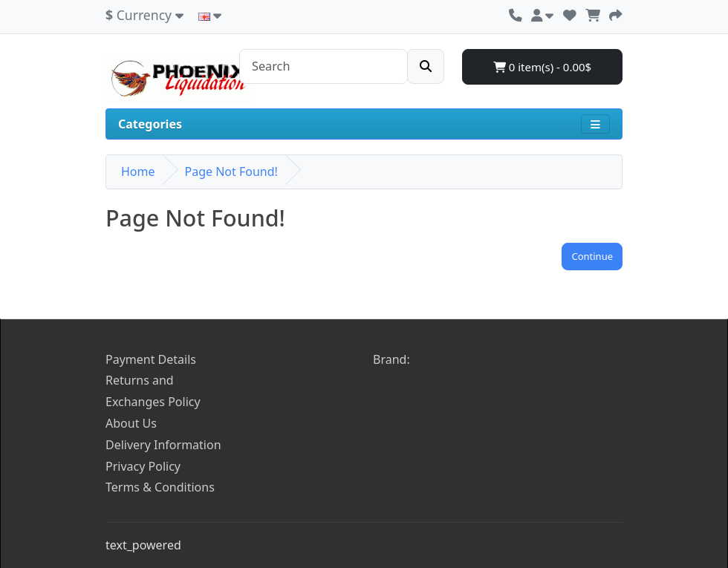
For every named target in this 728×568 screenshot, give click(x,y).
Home (138, 172)
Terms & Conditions (160, 487)
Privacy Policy (143, 466)
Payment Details (151, 359)
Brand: (391, 359)
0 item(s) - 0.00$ (542, 67)
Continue (592, 256)
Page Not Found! (231, 172)
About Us (131, 423)
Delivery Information (163, 445)
